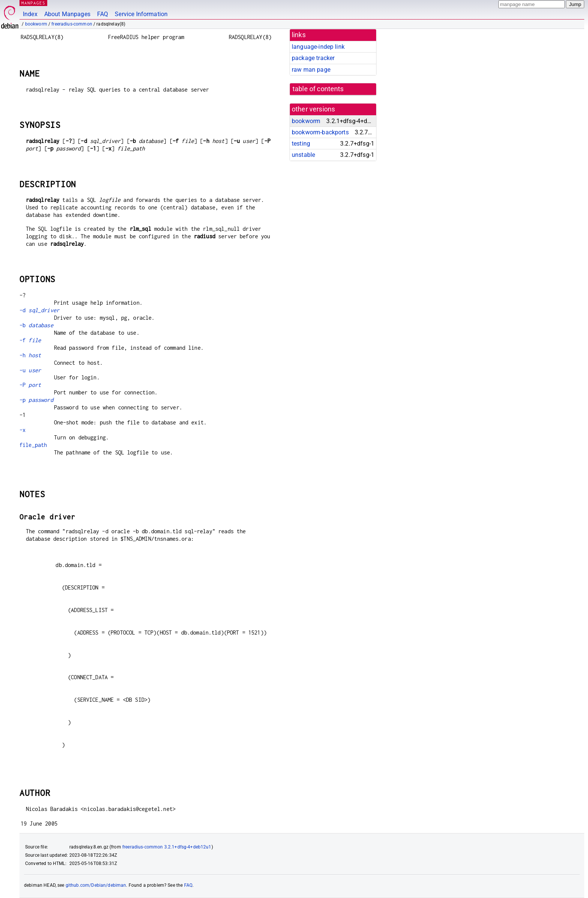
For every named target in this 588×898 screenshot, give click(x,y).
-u (30, 370)
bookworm (36, 24)
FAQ (103, 14)
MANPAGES (33, 3)
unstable (303, 155)
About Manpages (67, 14)
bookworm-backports (320, 132)
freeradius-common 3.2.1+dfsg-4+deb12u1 (167, 847)
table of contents (318, 89)
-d (39, 310)
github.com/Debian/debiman (96, 885)
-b (36, 325)
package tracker (313, 58)
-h (30, 355)
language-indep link (318, 47)
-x (22, 430)
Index (30, 14)
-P (30, 385)
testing (301, 144)
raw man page (311, 70)
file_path (33, 445)
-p (36, 400)
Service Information (141, 14)
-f (30, 340)
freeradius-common (72, 24)
